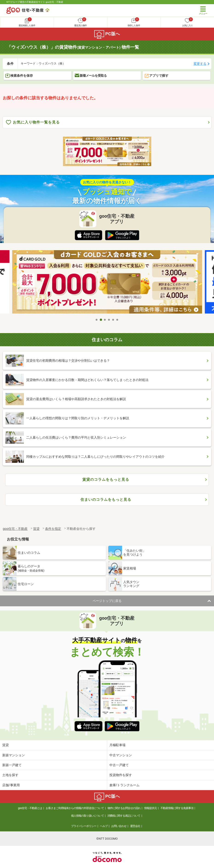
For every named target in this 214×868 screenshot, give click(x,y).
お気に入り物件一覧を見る (33, 122)
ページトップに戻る (107, 601)
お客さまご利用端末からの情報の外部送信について (75, 808)
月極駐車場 (117, 745)
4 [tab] (109, 320)
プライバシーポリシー (84, 826)
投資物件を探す (121, 775)
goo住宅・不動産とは (30, 808)
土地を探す (10, 775)
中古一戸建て (119, 765)
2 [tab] (101, 320)
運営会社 (135, 826)
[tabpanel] (107, 283)
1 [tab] (97, 320)
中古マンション (121, 755)
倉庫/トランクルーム (125, 785)
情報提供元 (150, 808)
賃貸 (6, 745)
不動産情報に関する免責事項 (177, 808)
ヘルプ (104, 826)
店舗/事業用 (11, 785)
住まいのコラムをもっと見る (106, 500)
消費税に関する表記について (124, 816)
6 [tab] (117, 320)
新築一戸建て (12, 765)
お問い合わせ (119, 826)
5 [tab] (113, 320)
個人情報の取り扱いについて (87, 816)
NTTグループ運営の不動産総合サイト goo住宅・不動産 (35, 2)
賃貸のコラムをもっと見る (106, 479)
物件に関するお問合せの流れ (124, 808)
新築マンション (14, 755)
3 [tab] (105, 320)
